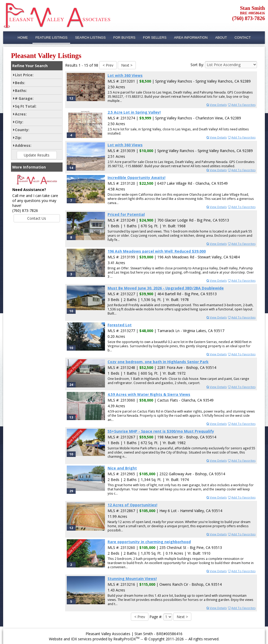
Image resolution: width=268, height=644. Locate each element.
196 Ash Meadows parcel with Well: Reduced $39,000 (157, 251)
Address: (23, 145)
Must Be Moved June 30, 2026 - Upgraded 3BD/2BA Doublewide (166, 288)
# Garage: (24, 98)
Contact (243, 37)
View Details (216, 105)
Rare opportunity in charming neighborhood (149, 542)
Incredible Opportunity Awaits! (136, 178)
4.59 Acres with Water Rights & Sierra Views (149, 394)
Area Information (191, 37)
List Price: (24, 75)
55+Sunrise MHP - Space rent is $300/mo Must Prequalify (161, 431)
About (221, 37)
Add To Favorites (241, 105)
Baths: (21, 91)
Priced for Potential (126, 214)
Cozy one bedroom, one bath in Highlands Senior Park (158, 362)
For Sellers (155, 37)
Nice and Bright (122, 468)
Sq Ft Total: (26, 106)
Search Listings (90, 37)
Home (23, 37)
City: (19, 122)
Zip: (18, 138)
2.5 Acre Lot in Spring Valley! (134, 112)
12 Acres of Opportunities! (132, 505)
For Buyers (124, 37)
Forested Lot (120, 325)
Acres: (21, 114)
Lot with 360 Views (125, 75)
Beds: (20, 83)
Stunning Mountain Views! (132, 579)
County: (22, 130)
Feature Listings (51, 37)
